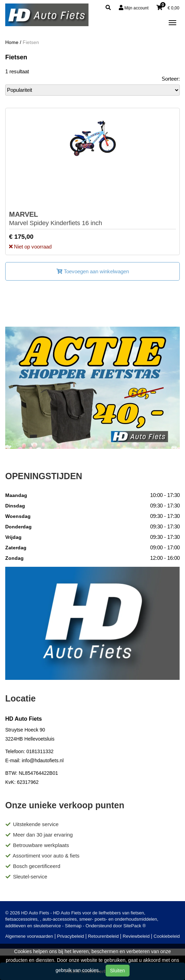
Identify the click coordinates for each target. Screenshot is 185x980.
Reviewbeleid (136, 936)
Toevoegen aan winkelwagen (93, 271)
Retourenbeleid (103, 936)
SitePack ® (135, 926)
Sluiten (118, 971)
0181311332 (40, 751)
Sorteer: (171, 79)
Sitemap (73, 926)
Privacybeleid (71, 936)
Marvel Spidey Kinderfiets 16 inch (56, 218)
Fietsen (31, 42)
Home (12, 42)
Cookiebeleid (167, 936)
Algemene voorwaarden (29, 936)
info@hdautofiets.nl (43, 760)
